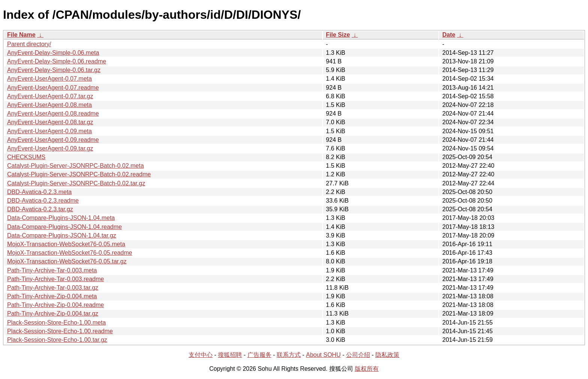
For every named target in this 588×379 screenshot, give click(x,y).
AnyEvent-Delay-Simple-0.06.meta (53, 53)
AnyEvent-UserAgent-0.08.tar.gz (50, 122)
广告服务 (259, 355)
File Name (21, 35)
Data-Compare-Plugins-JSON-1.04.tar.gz (62, 235)
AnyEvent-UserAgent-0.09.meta (49, 131)
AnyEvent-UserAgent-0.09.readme (53, 140)
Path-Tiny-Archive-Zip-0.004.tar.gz (53, 314)
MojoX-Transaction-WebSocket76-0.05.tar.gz (67, 261)
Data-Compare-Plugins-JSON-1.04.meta (61, 218)
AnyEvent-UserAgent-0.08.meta (49, 105)
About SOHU (323, 355)
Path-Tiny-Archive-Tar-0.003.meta (52, 270)
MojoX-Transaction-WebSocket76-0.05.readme (70, 253)
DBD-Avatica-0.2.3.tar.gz (40, 209)
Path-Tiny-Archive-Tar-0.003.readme (55, 279)
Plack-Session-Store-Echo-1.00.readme (60, 331)
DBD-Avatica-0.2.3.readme (43, 201)
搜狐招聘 (230, 355)
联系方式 (289, 355)
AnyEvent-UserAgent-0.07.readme (53, 88)
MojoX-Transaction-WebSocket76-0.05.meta (66, 244)
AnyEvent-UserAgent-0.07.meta (49, 79)
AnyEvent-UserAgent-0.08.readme (53, 114)
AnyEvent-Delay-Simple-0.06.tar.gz (54, 70)
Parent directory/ (29, 44)
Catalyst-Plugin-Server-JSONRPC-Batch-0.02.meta (76, 166)
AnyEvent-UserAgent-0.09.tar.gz (50, 148)
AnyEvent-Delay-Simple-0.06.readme (57, 61)
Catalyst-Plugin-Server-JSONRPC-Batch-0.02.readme (79, 174)
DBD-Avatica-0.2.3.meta (39, 192)
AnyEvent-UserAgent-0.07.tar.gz (50, 96)
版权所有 (367, 369)
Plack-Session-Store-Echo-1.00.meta (56, 323)
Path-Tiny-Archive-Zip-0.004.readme (55, 305)
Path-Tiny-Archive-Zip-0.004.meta (52, 296)
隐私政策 (387, 355)
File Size (338, 35)
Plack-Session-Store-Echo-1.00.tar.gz (57, 340)
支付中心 (201, 355)
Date (449, 35)
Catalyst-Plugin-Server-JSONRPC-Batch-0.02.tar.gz (76, 183)
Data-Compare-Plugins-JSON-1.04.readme (64, 227)
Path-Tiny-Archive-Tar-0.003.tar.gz (53, 288)
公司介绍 (358, 355)
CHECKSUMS (26, 157)
